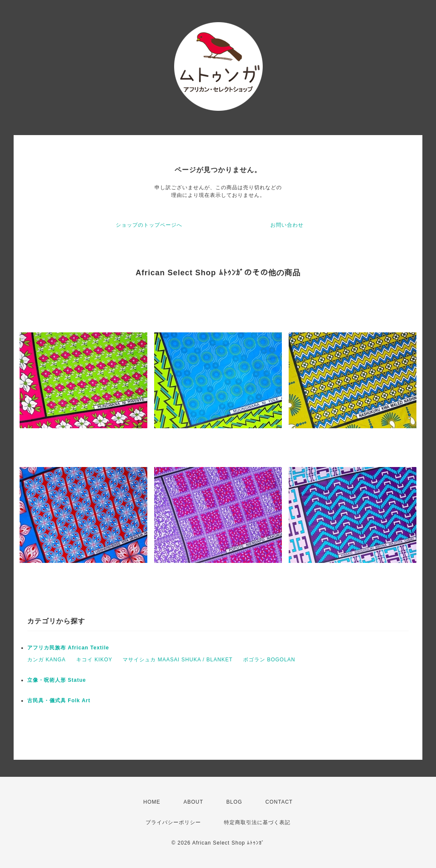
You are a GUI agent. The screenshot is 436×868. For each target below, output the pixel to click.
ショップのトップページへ (149, 225)
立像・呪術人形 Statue (57, 680)
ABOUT (193, 802)
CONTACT (279, 802)
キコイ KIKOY (94, 660)
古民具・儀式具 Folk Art (59, 701)
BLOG (234, 802)
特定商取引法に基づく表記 (257, 822)
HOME (152, 802)
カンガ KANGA (46, 660)
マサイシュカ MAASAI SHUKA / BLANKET (178, 660)
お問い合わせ (287, 225)
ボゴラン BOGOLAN (269, 660)
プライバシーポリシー (173, 822)
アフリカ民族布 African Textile (68, 648)
